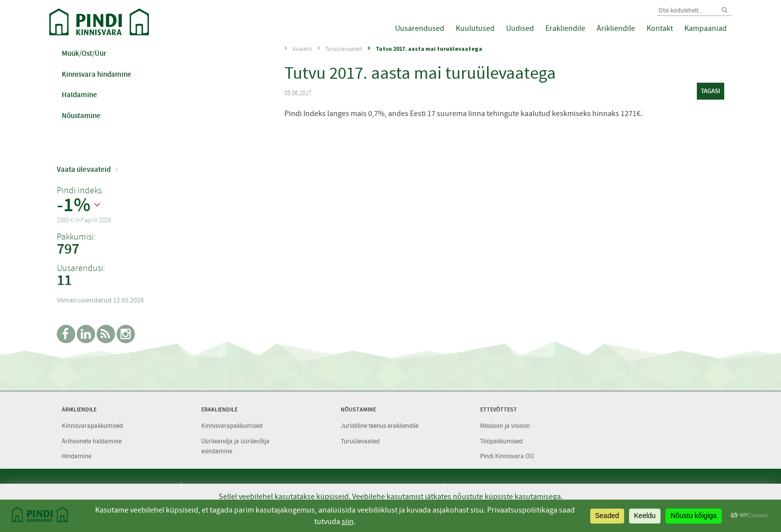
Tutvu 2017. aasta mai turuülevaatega (429, 49)
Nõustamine (81, 116)
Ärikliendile (616, 28)
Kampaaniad (706, 28)
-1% (74, 205)
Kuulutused (475, 28)
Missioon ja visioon (505, 426)
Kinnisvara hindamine (97, 74)
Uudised (520, 28)
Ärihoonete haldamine (92, 441)
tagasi (711, 91)
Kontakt (660, 28)
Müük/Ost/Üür (84, 53)
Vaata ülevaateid (84, 169)
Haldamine (79, 95)
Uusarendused (420, 28)
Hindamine (76, 456)
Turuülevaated (344, 49)
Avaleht (302, 49)
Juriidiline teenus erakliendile (380, 426)
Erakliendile (565, 28)
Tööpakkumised (501, 441)
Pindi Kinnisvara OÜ (507, 456)
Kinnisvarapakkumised (92, 426)
